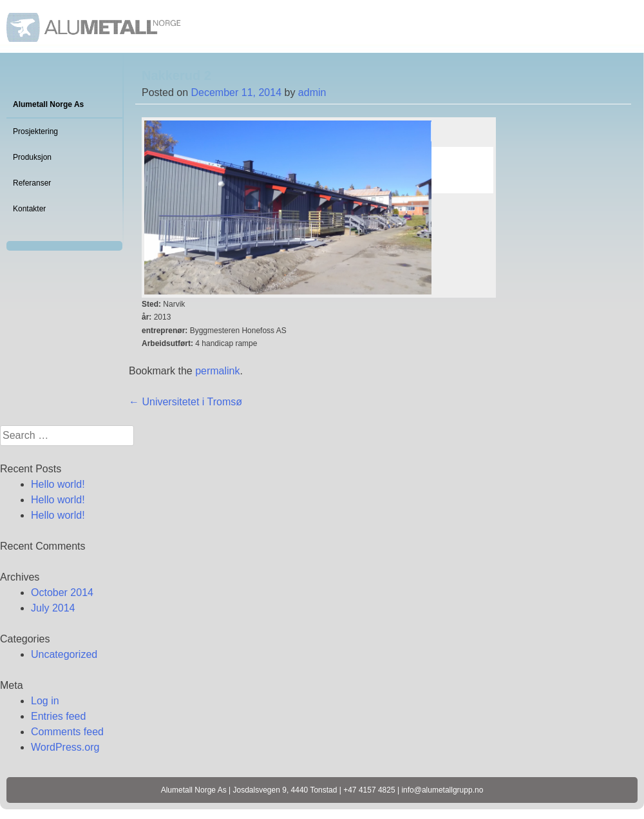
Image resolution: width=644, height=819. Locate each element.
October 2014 (62, 593)
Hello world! (58, 484)
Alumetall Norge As (48, 104)
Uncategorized (64, 654)
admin (312, 92)
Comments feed (67, 732)
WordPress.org (65, 747)
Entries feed (58, 716)
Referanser (32, 183)
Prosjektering (35, 131)
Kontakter (29, 209)
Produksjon (32, 157)
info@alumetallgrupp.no (442, 790)
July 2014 (53, 608)
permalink (217, 371)
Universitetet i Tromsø (185, 402)
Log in (45, 701)
